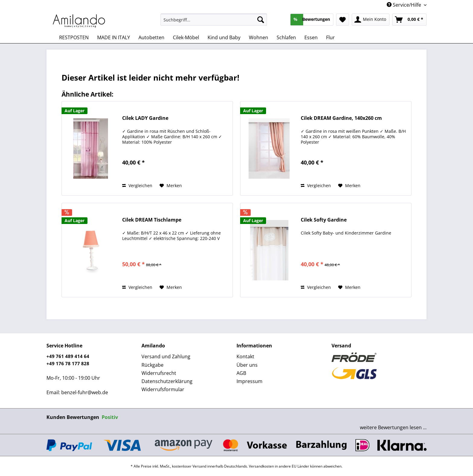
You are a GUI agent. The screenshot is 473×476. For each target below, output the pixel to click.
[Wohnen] (259, 37)
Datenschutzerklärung (167, 381)
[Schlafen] (286, 37)
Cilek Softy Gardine (324, 220)
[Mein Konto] (371, 20)
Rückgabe (152, 365)
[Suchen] (261, 20)
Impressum (249, 381)
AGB (241, 373)
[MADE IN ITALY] (114, 37)
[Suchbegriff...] (214, 20)
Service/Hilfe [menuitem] (405, 5)
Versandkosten (261, 466)
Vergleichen (137, 185)
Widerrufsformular (163, 389)
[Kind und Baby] (224, 37)
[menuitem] (214, 22)
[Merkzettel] (343, 20)
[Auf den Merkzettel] (171, 186)
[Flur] (330, 37)
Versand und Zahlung (166, 356)
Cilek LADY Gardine (145, 118)
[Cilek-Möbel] (186, 37)
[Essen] (311, 37)
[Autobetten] (151, 37)
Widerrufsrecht (159, 373)
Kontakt (245, 356)
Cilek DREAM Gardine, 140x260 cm (341, 118)
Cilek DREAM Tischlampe (152, 220)
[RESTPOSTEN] (74, 37)
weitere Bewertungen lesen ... (393, 427)
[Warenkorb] (409, 20)
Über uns (247, 365)
